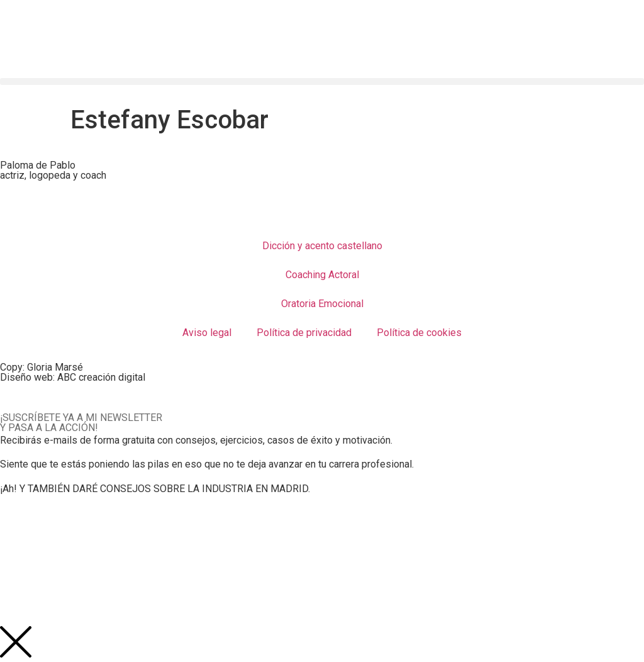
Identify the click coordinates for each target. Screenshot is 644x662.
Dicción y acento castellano (322, 246)
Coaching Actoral (322, 275)
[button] (322, 81)
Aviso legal (207, 333)
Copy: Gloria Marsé (42, 367)
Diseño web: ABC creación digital (73, 377)
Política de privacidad (304, 333)
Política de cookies (419, 333)
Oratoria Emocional (322, 304)
